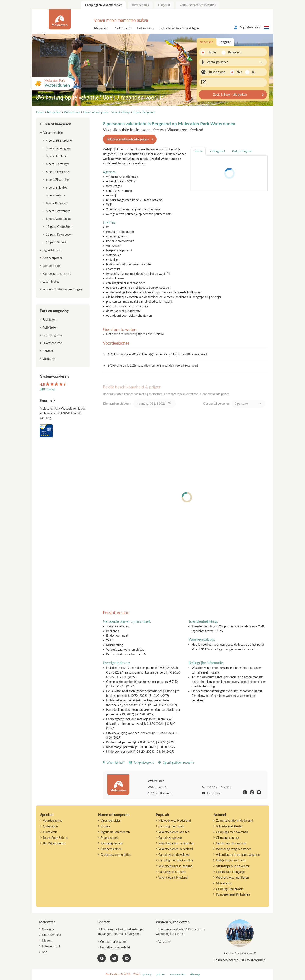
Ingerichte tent (52, 250)
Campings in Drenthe (172, 872)
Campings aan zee (170, 838)
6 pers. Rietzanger (58, 164)
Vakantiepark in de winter (233, 866)
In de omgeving (53, 335)
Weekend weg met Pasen (232, 877)
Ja (253, 72)
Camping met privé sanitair (176, 860)
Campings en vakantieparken (104, 5)
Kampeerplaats (52, 258)
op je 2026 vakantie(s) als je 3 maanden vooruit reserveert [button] (153, 365)
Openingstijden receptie (176, 763)
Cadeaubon (50, 826)
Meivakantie (224, 883)
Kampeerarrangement (57, 274)
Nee (239, 72)
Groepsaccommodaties (116, 855)
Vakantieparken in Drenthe (176, 843)
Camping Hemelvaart (230, 889)
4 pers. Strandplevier (59, 140)
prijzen (161, 974)
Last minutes (145, 28)
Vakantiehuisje (53, 133)
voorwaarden (177, 974)
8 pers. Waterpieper (59, 219)
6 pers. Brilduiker (57, 187)
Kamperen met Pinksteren (233, 894)
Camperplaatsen (111, 849)
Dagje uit (164, 5)
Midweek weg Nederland (175, 821)
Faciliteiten (49, 320)
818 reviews (48, 389)
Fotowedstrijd (51, 946)
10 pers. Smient (56, 242)
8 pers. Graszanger (58, 211)
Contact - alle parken (114, 942)
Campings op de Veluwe (174, 855)
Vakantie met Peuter (229, 826)
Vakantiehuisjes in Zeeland (175, 866)
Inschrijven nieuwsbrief (115, 947)
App (45, 952)
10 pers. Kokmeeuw (59, 234)
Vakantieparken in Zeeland (176, 849)
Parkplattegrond (141, 763)
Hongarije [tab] (225, 42)
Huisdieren (50, 832)
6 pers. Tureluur (56, 156)
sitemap (195, 974)
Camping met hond (171, 826)
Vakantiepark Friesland (173, 877)
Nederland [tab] (207, 42)
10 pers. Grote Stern (59, 227)
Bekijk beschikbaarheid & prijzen (128, 139)
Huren (212, 52)
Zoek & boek (123, 28)
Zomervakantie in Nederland (235, 821)
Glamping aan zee (227, 838)
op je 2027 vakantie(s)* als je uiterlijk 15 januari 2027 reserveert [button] (157, 354)
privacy (147, 974)
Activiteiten (50, 327)
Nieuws (47, 941)
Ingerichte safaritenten (115, 832)
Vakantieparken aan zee (174, 832)
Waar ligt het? (114, 763)
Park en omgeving (54, 311)
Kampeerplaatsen (112, 843)
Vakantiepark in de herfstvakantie (238, 855)
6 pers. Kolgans (56, 195)
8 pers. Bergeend (57, 203)
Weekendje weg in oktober (233, 849)
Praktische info (52, 343)
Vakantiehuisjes (111, 821)
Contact (48, 351)
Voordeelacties (53, 821)
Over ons (48, 929)
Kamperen (234, 52)
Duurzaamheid (51, 935)
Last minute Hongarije (230, 872)
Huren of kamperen (55, 124)
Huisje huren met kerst (231, 860)
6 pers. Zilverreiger (58, 180)
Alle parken (101, 28)
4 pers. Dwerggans (58, 148)
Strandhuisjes (109, 838)
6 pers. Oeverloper (58, 172)
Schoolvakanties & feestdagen (179, 28)
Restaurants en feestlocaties (198, 5)
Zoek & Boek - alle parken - (231, 95)
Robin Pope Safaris (55, 838)
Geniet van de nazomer (231, 843)
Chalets (105, 826)
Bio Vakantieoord (54, 843)
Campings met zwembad (232, 832)
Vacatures (49, 359)
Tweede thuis (140, 5)
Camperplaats (51, 266)
